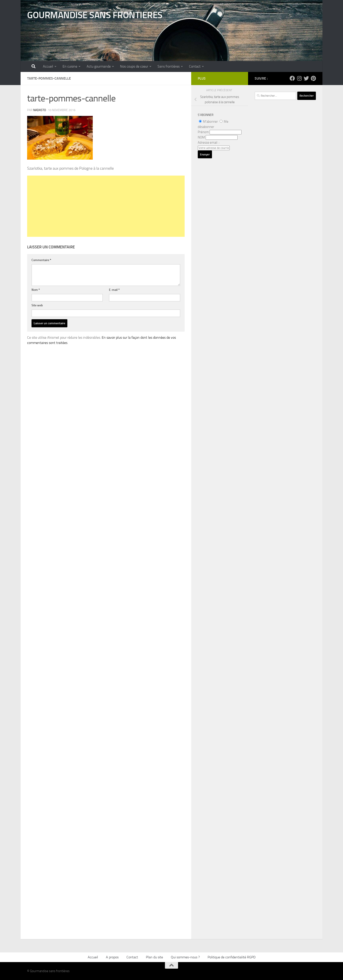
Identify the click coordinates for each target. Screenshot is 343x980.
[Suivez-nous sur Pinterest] (313, 78)
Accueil (48, 66)
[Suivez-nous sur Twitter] (306, 78)
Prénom (203, 132)
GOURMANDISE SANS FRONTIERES (95, 15)
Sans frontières (169, 66)
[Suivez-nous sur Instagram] (299, 78)
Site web (37, 305)
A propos (112, 957)
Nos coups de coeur (134, 66)
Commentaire (41, 260)
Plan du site (154, 957)
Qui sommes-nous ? (185, 957)
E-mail (114, 290)
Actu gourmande (99, 66)
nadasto (40, 110)
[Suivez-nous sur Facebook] (292, 78)
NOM (201, 137)
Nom (36, 290)
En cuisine (70, 66)
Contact (195, 66)
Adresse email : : (209, 143)
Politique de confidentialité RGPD (232, 957)
